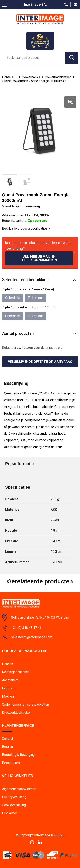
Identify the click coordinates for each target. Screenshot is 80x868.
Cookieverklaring (14, 805)
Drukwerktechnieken (17, 713)
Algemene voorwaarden (19, 789)
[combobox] (34, 58)
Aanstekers (10, 680)
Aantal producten (18, 334)
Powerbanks (31, 77)
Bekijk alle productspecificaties (26, 228)
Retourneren (11, 763)
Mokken (8, 696)
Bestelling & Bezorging (18, 755)
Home (6, 77)
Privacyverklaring (14, 797)
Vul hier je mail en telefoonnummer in (39, 258)
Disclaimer (10, 813)
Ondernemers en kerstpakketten (25, 704)
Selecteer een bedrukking (25, 280)
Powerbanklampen (58, 77)
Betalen (7, 747)
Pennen (8, 664)
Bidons (7, 688)
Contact (8, 739)
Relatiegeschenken (16, 672)
